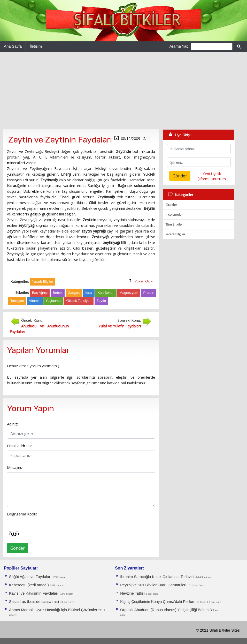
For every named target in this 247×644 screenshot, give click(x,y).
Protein (149, 293)
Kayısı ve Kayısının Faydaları (34, 593)
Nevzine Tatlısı (132, 593)
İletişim (36, 46)
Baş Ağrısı (40, 293)
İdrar (89, 293)
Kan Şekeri (106, 293)
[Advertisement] (124, 91)
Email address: (20, 446)
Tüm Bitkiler (174, 224)
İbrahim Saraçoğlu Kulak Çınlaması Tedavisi (157, 577)
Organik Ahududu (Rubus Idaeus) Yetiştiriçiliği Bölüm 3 (166, 610)
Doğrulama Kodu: (22, 514)
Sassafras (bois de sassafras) (34, 602)
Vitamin (35, 301)
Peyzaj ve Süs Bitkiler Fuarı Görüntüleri (153, 585)
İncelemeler (174, 215)
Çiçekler (171, 205)
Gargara (74, 293)
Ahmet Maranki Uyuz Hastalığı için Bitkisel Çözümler (53, 610)
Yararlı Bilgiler (175, 234)
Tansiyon (17, 301)
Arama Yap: (180, 46)
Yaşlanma (53, 301)
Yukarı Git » (144, 281)
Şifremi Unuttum (212, 179)
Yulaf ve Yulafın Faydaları (120, 326)
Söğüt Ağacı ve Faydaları (30, 577)
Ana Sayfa (13, 46)
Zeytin (101, 301)
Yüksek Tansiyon (79, 301)
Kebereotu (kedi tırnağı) (29, 585)
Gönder (18, 548)
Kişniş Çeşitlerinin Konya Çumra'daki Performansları (164, 602)
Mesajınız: (15, 467)
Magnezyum (129, 293)
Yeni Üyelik (212, 174)
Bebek (58, 293)
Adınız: (12, 424)
